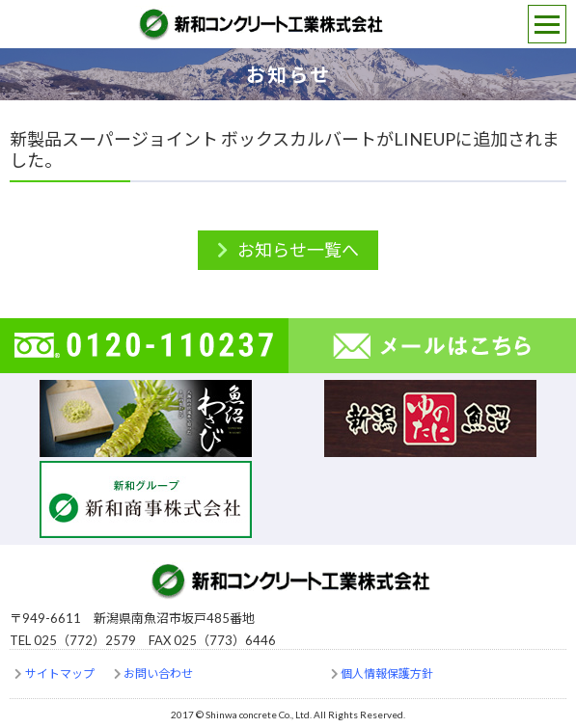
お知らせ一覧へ (298, 250)
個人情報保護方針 (387, 674)
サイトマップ (60, 674)
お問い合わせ (158, 674)
